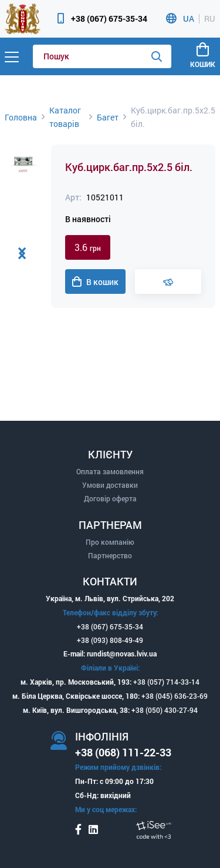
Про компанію (110, 542)
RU (210, 19)
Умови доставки (110, 485)
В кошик (95, 282)
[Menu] (12, 56)
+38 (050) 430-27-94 (165, 710)
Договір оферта (110, 498)
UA (189, 19)
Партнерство (110, 555)
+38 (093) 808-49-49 (110, 640)
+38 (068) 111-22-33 (123, 752)
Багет (108, 117)
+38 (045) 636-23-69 (175, 696)
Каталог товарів (65, 117)
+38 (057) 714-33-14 (166, 682)
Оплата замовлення (110, 471)
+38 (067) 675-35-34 (109, 19)
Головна (21, 117)
